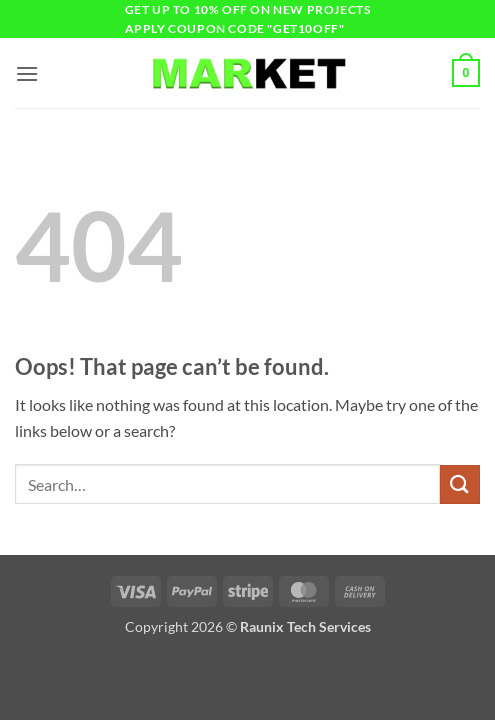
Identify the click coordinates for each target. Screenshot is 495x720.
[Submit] (460, 484)
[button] (27, 73)
